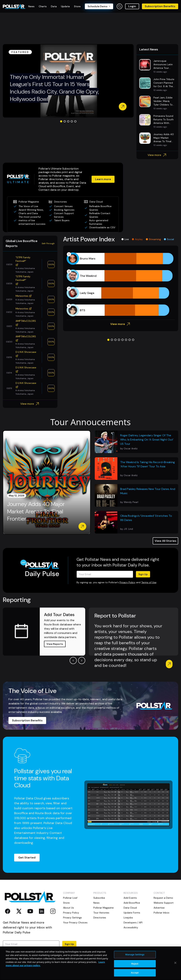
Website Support (164, 903)
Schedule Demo (99, 6)
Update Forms (132, 913)
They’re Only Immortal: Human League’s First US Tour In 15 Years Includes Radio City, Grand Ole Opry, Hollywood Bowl (54, 88)
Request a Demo (163, 898)
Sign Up (143, 574)
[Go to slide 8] (133, 340)
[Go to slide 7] (130, 340)
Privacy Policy (127, 582)
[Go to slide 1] (61, 121)
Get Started (27, 857)
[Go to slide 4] (72, 121)
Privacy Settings (72, 918)
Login (132, 6)
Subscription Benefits (160, 6)
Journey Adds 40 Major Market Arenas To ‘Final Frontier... (36, 511)
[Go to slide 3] (68, 121)
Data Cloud (130, 908)
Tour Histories (101, 913)
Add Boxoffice (132, 903)
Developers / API (133, 922)
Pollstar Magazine (103, 908)
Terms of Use (149, 582)
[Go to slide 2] (65, 121)
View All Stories (166, 541)
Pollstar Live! (70, 898)
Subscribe (99, 898)
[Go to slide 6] (126, 340)
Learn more (103, 179)
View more (157, 155)
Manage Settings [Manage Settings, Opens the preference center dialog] (135, 969)
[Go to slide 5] (75, 121)
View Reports (55, 644)
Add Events (130, 898)
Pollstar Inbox (161, 913)
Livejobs (128, 918)
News (96, 903)
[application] (121, 284)
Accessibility (131, 927)
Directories (100, 918)
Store (66, 903)
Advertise (159, 908)
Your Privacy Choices (75, 922)
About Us (68, 908)
